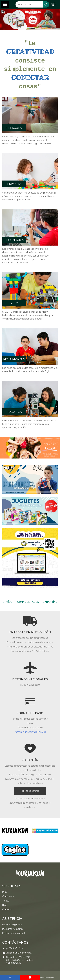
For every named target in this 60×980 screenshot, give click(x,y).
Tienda (6, 901)
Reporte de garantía (30, 791)
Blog (5, 905)
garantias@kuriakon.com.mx (23, 803)
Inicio (5, 892)
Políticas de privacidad (14, 933)
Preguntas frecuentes (13, 929)
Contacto (7, 909)
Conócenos (8, 896)
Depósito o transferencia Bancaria (30, 732)
